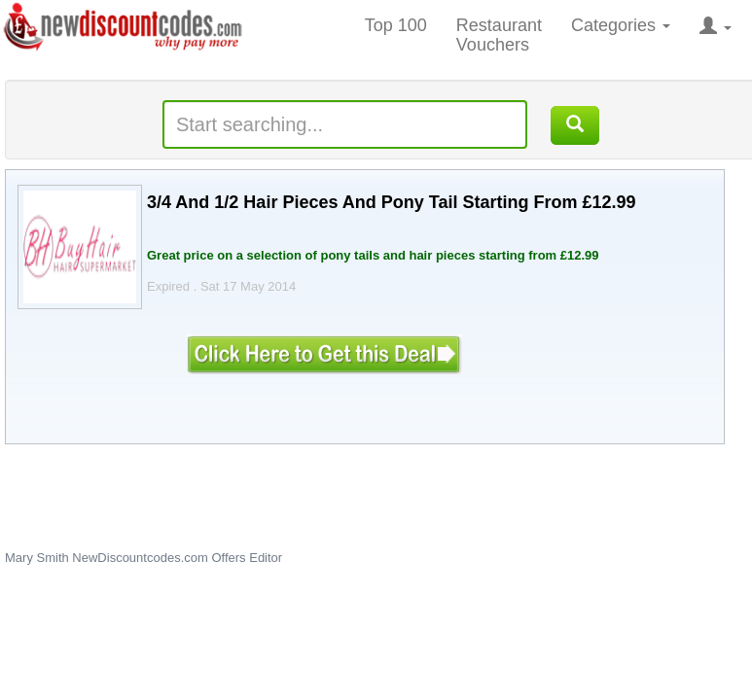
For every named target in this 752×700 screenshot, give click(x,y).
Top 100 (396, 25)
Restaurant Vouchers (499, 35)
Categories (621, 25)
